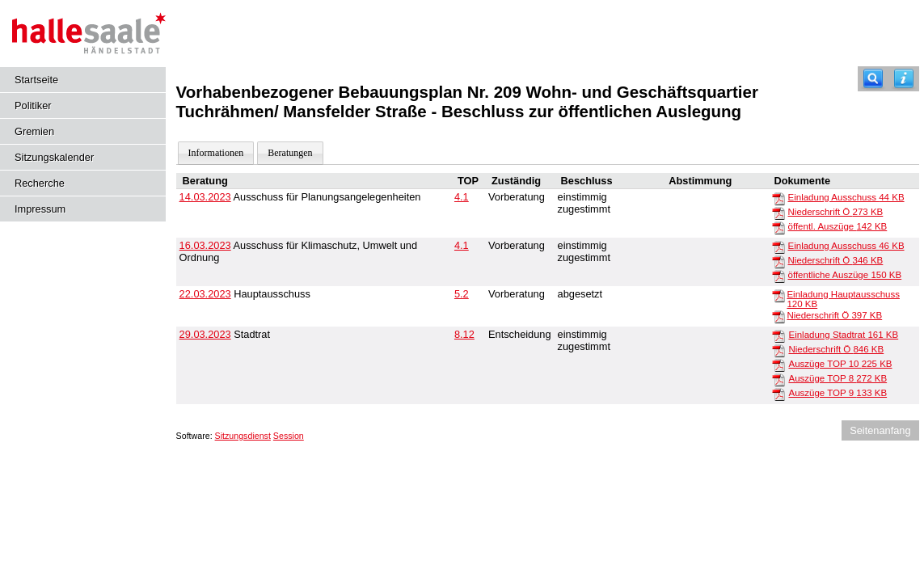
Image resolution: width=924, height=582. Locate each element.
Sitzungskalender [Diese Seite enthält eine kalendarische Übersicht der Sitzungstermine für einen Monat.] (54, 157)
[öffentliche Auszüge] (778, 276)
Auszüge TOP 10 (840, 364)
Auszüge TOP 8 (838, 378)
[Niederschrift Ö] (778, 213)
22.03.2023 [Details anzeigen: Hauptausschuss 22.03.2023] (205, 294)
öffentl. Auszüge (838, 226)
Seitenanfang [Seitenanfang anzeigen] (880, 430)
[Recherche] (873, 79)
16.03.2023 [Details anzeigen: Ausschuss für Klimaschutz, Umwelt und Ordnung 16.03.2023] (205, 245)
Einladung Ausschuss (846, 197)
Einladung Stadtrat (843, 335)
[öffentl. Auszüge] (778, 227)
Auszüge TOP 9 (838, 393)
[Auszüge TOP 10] (778, 365)
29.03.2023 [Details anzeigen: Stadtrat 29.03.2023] (205, 334)
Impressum (40, 209)
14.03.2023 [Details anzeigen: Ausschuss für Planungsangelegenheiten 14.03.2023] (205, 197)
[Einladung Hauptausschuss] (778, 295)
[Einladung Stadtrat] (778, 335)
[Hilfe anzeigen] (904, 79)
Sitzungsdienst (243, 436)
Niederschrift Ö (836, 212)
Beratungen (290, 153)
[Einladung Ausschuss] (778, 198)
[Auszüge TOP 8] (778, 379)
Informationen (216, 153)
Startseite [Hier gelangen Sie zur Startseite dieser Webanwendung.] (36, 80)
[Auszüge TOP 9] (778, 394)
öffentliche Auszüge (845, 275)
